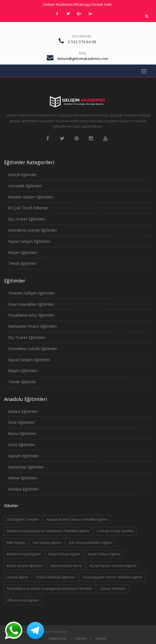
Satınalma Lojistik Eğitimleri (33, 230)
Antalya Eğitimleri (24, 489)
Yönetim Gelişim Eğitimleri (31, 293)
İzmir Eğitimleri (21, 422)
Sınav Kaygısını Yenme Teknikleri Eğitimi (113, 577)
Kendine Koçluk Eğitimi (24, 554)
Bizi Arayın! (82, 36)
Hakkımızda (57, 638)
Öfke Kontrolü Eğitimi (23, 600)
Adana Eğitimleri (22, 478)
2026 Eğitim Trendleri (23, 519)
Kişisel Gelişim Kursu (66, 566)
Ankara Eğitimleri (23, 411)
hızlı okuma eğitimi (47, 543)
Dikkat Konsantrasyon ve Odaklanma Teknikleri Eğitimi (48, 531)
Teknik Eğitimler (22, 263)
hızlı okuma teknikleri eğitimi (90, 543)
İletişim (101, 638)
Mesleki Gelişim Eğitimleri (30, 197)
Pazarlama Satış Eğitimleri (31, 315)
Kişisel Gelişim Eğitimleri (29, 241)
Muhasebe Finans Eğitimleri (32, 326)
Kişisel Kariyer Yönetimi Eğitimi (113, 566)
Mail (83, 53)
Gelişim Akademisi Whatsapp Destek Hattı (77, 4)
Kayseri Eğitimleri (23, 456)
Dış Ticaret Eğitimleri (26, 219)
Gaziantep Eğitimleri (26, 467)
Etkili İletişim (16, 543)
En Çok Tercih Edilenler (28, 208)
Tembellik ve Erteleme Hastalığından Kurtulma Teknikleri (49, 589)
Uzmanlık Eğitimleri (25, 186)
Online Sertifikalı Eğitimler (56, 577)
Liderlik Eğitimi (18, 577)
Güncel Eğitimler (22, 175)
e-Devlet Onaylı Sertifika (115, 531)
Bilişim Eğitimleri (23, 252)
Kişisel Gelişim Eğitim (64, 554)
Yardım (81, 638)
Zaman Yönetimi (113, 589)
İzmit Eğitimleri (21, 445)
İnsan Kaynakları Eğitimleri (31, 304)
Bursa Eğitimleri (22, 433)
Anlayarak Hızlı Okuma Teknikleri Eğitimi (77, 519)
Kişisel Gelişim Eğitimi (104, 554)
